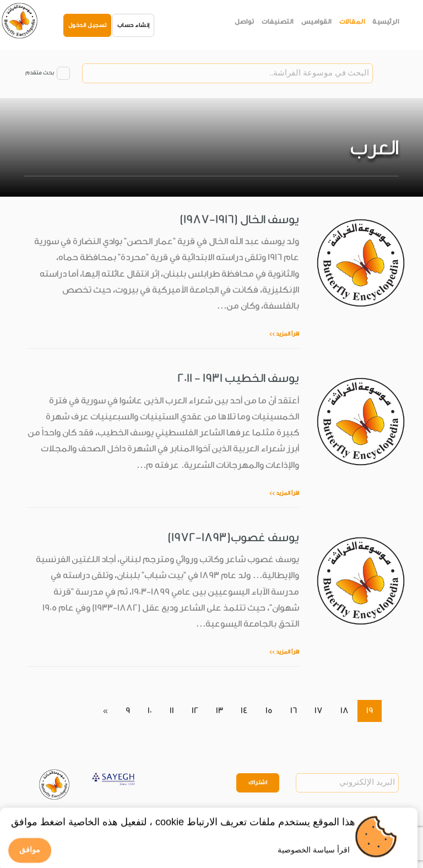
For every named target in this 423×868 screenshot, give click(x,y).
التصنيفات (278, 21)
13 (219, 711)
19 (370, 711)
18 (345, 711)
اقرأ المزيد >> (284, 334)
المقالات (352, 21)
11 (172, 711)
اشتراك (258, 783)
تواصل (245, 21)
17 (319, 711)
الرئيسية (386, 21)
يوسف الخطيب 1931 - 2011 (238, 378)
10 (150, 711)
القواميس (316, 21)
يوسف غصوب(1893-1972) (233, 537)
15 (269, 711)
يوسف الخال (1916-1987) (239, 219)
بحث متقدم (40, 73)
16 (294, 711)
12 (195, 711)
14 (244, 711)
